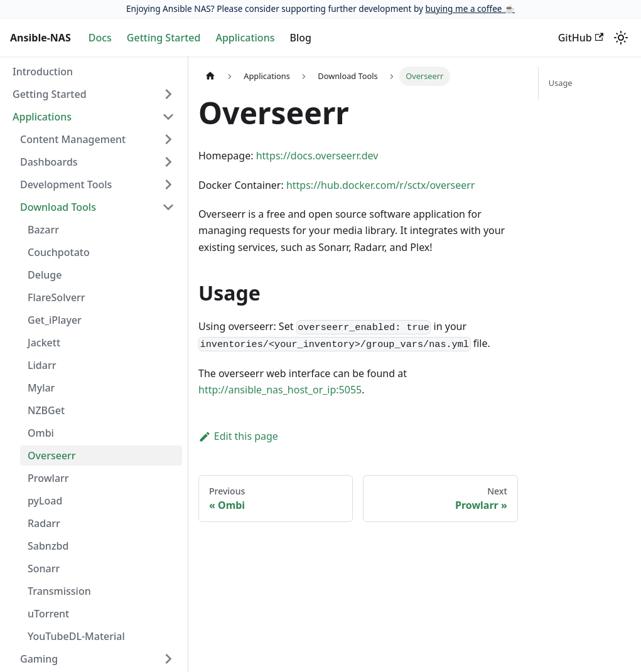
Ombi (41, 433)
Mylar (41, 388)
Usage (561, 83)
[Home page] (210, 76)
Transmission (59, 591)
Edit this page (238, 436)
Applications (245, 38)
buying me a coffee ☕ (470, 8)
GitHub (581, 38)
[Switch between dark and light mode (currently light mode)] (621, 38)
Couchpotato (59, 252)
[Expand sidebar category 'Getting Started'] (168, 94)
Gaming (39, 659)
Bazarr (43, 230)
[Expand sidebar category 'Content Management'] (168, 139)
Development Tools (66, 184)
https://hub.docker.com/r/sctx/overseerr (381, 185)
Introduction (43, 72)
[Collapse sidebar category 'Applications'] (168, 117)
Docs (100, 38)
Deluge (45, 275)
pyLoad (45, 501)
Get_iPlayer (55, 320)
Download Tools (58, 207)
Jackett (44, 343)
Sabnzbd (48, 546)
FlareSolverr (57, 297)
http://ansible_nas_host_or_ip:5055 (280, 390)
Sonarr (44, 568)
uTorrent (48, 614)
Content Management (73, 139)
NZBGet (46, 410)
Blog (300, 38)
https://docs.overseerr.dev (317, 156)
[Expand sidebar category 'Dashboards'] (168, 162)
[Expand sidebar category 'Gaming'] (168, 659)
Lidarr (42, 365)
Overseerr (52, 456)
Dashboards (49, 162)
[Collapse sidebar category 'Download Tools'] (168, 207)
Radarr (44, 523)
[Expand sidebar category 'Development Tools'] (168, 184)
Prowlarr (48, 478)
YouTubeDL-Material (76, 636)
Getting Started (164, 38)
